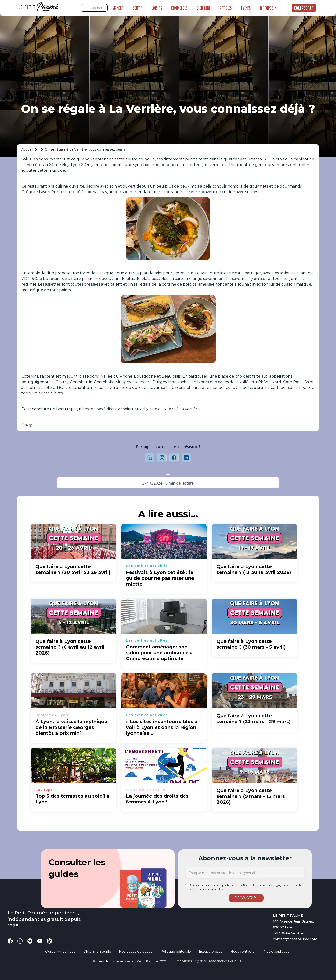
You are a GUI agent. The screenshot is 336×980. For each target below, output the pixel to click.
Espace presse (211, 952)
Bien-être (203, 8)
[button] (269, 8)
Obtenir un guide (97, 952)
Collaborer (304, 8)
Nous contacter (243, 952)
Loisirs (157, 8)
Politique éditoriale (176, 952)
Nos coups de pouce (136, 952)
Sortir (138, 8)
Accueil (27, 149)
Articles (226, 8)
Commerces (179, 8)
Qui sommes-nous (60, 952)
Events (246, 8)
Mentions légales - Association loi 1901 (209, 961)
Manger (118, 8)
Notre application (278, 952)
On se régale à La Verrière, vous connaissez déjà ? (85, 149)
